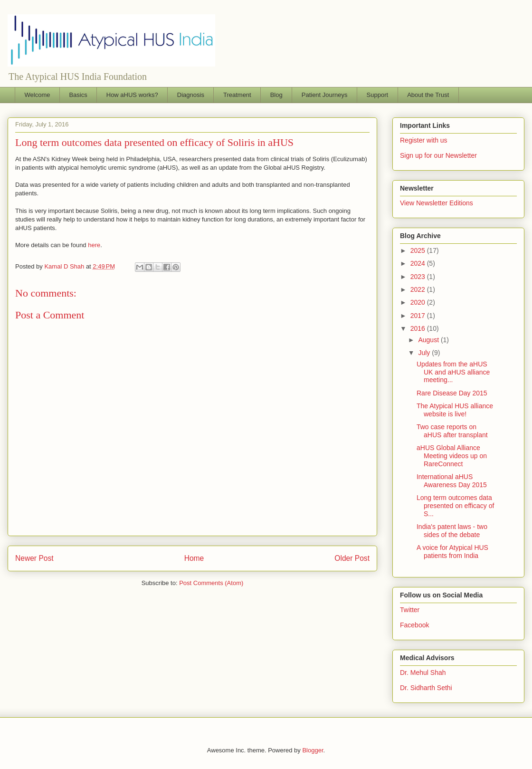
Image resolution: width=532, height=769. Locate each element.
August (429, 340)
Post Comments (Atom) (211, 583)
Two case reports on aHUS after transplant (452, 431)
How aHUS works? (132, 95)
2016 (419, 328)
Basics (78, 95)
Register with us (424, 140)
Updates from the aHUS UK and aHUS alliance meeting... (453, 372)
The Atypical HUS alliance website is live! (455, 410)
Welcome (38, 95)
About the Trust (428, 95)
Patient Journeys (325, 95)
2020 (419, 302)
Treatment (237, 95)
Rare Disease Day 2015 (452, 393)
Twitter (410, 610)
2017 (419, 316)
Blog (276, 95)
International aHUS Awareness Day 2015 (452, 481)
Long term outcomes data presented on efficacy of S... (455, 506)
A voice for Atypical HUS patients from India (452, 552)
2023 (419, 277)
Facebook (414, 625)
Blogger (313, 750)
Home (194, 558)
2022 (419, 289)
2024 (419, 263)
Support (378, 95)
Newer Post (34, 558)
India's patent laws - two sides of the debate (452, 531)
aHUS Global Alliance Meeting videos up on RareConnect (452, 456)
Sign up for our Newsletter (438, 155)
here (94, 245)
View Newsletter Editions (437, 203)
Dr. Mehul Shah (423, 673)
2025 (419, 250)
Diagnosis (191, 95)
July (425, 353)
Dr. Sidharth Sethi (426, 688)
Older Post (352, 558)
